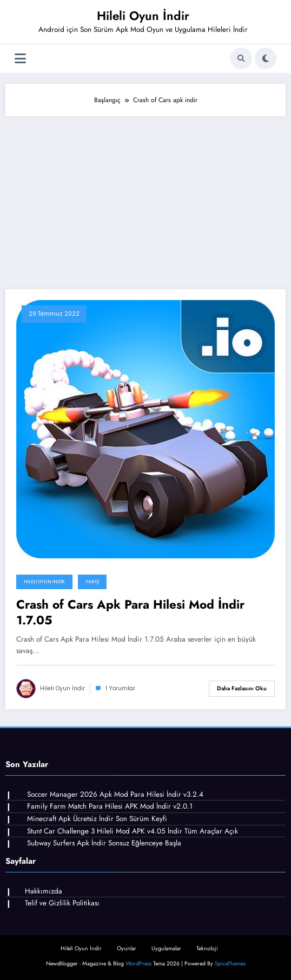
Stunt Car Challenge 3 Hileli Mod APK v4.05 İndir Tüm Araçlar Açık (133, 831)
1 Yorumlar (120, 688)
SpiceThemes (230, 964)
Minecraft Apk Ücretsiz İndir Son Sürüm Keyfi (97, 819)
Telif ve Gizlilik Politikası (62, 903)
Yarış (92, 582)
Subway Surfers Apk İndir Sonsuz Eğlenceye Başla (104, 843)
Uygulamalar (166, 948)
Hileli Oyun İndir (143, 16)
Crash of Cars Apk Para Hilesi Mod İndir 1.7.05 (130, 613)
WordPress (138, 964)
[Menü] (20, 59)
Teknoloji (207, 948)
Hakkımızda (44, 891)
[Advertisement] (145, 197)
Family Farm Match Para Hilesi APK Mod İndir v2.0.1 (110, 806)
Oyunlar (127, 948)
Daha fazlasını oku (242, 688)
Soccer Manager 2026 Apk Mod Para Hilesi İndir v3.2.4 (115, 794)
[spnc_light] (266, 58)
